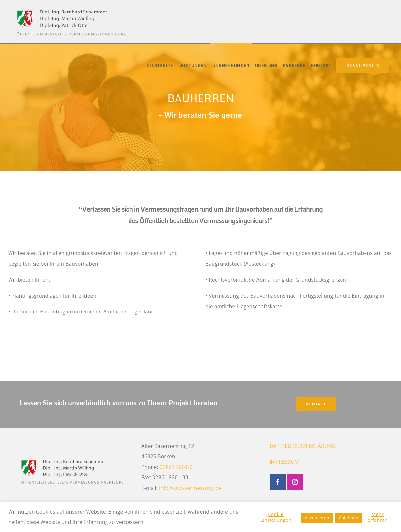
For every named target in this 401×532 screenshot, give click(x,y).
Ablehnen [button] (349, 518)
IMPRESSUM (284, 462)
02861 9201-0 (363, 66)
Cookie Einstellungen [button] (276, 517)
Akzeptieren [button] (317, 518)
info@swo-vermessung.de (190, 488)
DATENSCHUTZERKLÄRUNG (303, 446)
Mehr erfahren (377, 517)
